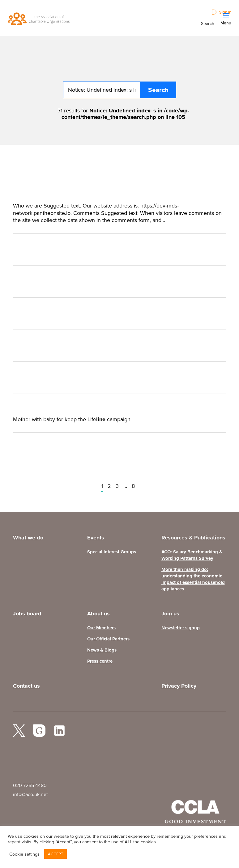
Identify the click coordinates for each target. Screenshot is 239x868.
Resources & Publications (193, 538)
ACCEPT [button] (55, 854)
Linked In (59, 733)
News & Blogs (102, 650)
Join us (170, 614)
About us (98, 614)
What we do (28, 538)
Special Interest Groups (112, 552)
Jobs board (27, 614)
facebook (39, 733)
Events (96, 538)
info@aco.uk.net (30, 794)
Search (208, 23)
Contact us (26, 686)
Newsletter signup (181, 628)
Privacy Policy (179, 686)
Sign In (225, 12)
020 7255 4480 (30, 785)
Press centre (100, 661)
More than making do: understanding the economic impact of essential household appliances (193, 579)
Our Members (101, 628)
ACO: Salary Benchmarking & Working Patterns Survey (192, 555)
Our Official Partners (108, 639)
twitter (19, 733)
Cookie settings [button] (24, 854)
